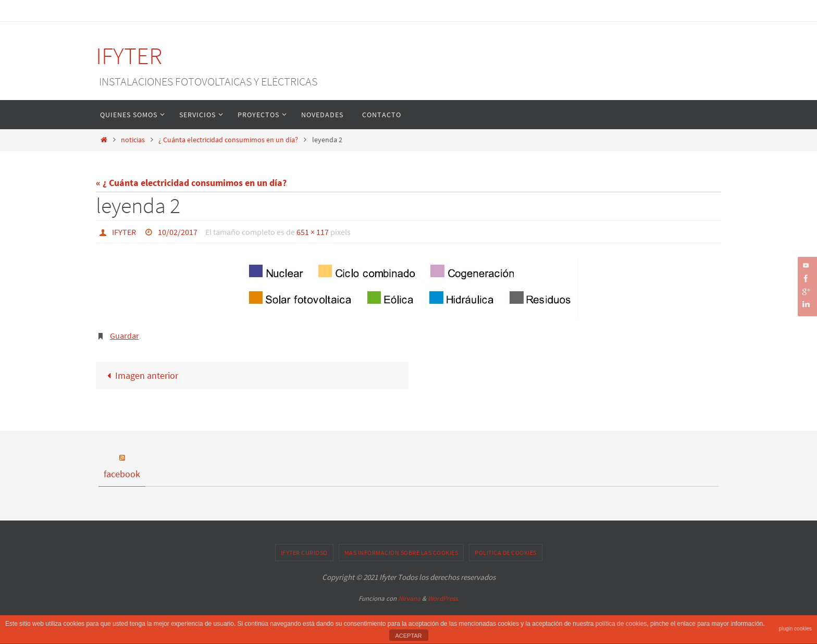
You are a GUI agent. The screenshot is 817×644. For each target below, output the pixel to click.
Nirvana (409, 598)
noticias (133, 140)
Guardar (125, 336)
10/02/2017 (178, 232)
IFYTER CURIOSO (304, 553)
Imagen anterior (140, 375)
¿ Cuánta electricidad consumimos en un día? (228, 140)
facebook (122, 474)
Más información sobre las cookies (401, 553)
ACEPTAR (408, 636)
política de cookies (621, 624)
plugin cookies (795, 629)
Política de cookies (506, 553)
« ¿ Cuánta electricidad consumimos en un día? (191, 183)
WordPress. (443, 598)
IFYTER (129, 56)
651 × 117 (313, 232)
